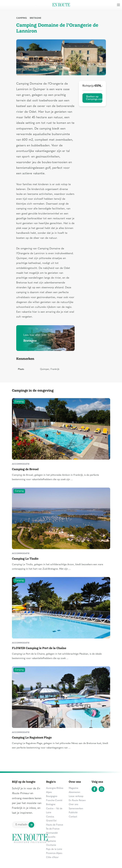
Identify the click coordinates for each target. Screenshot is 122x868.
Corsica (50, 817)
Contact (73, 817)
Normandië (52, 833)
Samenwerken (76, 809)
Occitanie (51, 845)
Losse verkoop (76, 796)
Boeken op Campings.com (94, 98)
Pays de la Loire (54, 849)
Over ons (73, 805)
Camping (22, 18)
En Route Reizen (77, 801)
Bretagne (36, 18)
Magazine (74, 788)
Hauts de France (55, 825)
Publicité (73, 813)
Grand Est (51, 821)
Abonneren (74, 792)
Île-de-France (53, 829)
